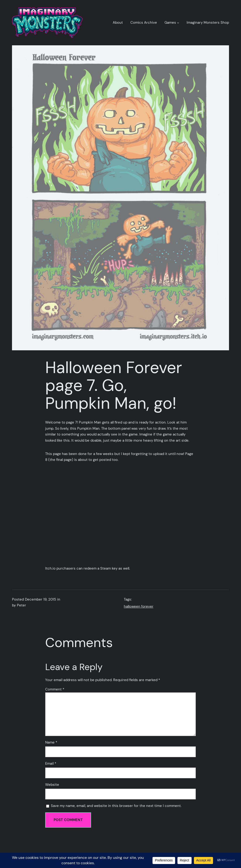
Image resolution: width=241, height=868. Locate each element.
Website (52, 785)
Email (51, 764)
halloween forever (139, 606)
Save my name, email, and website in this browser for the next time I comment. (116, 806)
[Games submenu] (178, 23)
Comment (55, 689)
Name (51, 742)
